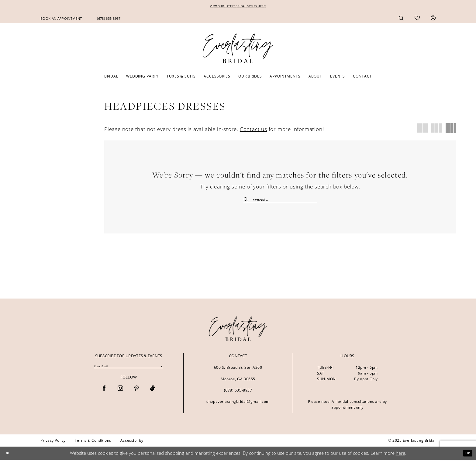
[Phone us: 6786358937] (109, 20)
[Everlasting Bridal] (238, 50)
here (400, 456)
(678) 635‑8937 (238, 394)
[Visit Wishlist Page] (417, 19)
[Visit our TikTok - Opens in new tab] (153, 393)
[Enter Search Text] (280, 201)
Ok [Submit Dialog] (466, 456)
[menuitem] (61, 20)
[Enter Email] (128, 370)
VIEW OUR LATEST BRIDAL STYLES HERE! (238, 7)
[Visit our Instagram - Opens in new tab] (120, 393)
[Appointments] (61, 20)
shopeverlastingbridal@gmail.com (238, 405)
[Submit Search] (248, 201)
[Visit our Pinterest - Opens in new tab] (136, 393)
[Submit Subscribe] (161, 370)
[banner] (238, 332)
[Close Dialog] (9, 456)
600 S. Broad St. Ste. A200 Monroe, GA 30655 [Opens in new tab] (238, 377)
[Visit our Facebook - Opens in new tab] (104, 393)
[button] (433, 19)
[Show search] (401, 19)
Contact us (254, 131)
